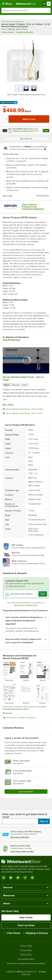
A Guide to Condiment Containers (28, 718)
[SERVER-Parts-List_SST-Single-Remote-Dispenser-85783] (43, 694)
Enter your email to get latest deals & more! (25, 816)
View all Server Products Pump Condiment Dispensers (33, 207)
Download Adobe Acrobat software (16, 709)
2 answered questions (24, 32)
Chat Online (12, 933)
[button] (18, 88)
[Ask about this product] (26, 594)
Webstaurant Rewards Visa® (23, 131)
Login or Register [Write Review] (26, 792)
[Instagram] (4, 878)
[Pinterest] (32, 878)
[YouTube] (11, 878)
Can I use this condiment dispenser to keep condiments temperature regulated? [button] (24, 621)
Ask (43, 594)
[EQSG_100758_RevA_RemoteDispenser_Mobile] (9, 694)
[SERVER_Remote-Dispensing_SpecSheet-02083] (9, 671)
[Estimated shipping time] (45, 149)
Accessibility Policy (26, 959)
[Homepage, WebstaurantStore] (26, 4)
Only (5, 106)
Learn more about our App (22, 851)
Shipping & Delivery (35, 933)
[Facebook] (18, 878)
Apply (47, 131)
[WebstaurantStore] (26, 861)
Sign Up (44, 821)
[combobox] (26, 10)
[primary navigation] (7, 4)
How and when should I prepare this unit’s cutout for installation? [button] (23, 641)
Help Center (26, 917)
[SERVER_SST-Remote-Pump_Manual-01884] (43, 671)
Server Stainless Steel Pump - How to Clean (24, 409)
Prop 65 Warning (11, 340)
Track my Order (26, 925)
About (7, 385)
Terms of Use (19, 605)
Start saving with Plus (20, 837)
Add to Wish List (26, 139)
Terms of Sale (26, 946)
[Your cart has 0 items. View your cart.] (46, 4)
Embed (25, 385)
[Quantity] (6, 119)
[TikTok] (25, 878)
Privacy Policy (32, 605)
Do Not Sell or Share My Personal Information (26, 964)
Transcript (15, 385)
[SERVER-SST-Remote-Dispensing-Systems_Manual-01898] (26, 671)
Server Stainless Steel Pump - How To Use (24, 413)
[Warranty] (26, 694)
